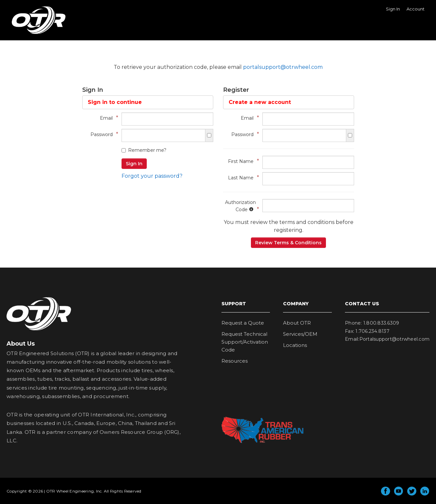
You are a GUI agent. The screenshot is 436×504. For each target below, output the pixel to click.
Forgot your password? (152, 176)
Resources (235, 361)
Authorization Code (240, 206)
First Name (242, 161)
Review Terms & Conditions (288, 243)
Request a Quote (243, 323)
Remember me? (144, 150)
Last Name (242, 178)
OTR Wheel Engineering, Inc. (34, 34)
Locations (295, 345)
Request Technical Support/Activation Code (245, 342)
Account (416, 9)
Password (103, 134)
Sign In (393, 9)
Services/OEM (300, 334)
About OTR (297, 323)
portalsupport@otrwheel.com (283, 67)
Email (107, 118)
